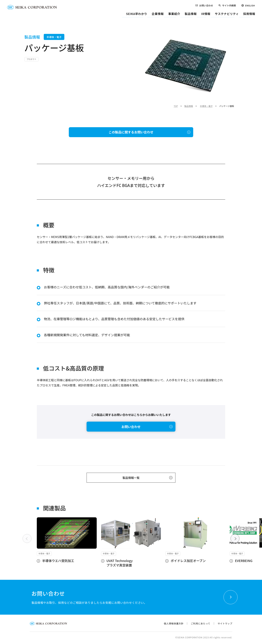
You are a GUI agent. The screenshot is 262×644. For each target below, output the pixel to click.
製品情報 (189, 106)
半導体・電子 (206, 106)
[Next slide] (235, 539)
